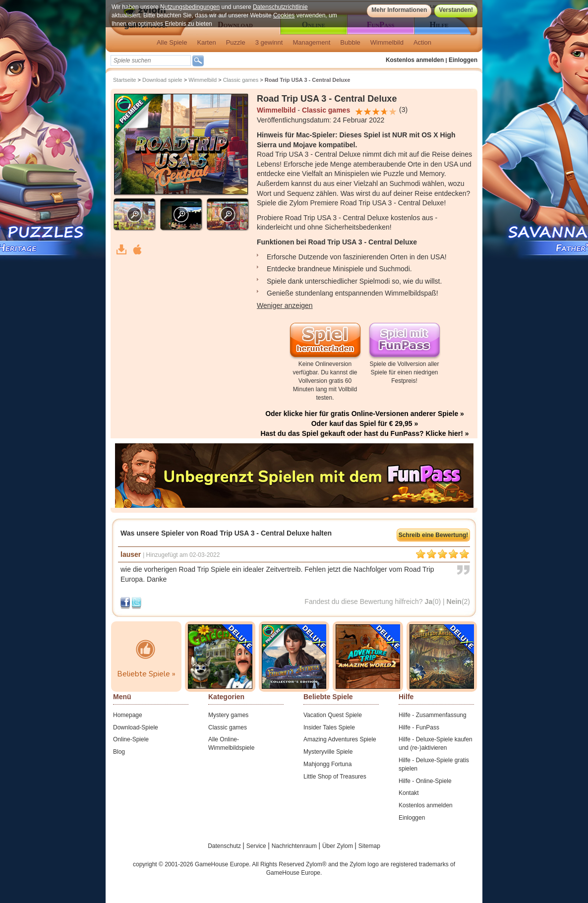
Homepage (128, 715)
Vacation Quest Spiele (333, 715)
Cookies (284, 15)
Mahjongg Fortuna (327, 764)
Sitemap (369, 846)
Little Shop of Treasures (335, 777)
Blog (119, 752)
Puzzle (236, 42)
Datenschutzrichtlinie (280, 7)
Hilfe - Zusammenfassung (433, 715)
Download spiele (162, 80)
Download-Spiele (136, 727)
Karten (206, 42)
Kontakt (409, 793)
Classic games (241, 80)
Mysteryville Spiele (328, 752)
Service (257, 846)
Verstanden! (456, 10)
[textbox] (151, 60)
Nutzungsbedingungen (190, 7)
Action (422, 42)
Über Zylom (338, 846)
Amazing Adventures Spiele (340, 739)
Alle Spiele (172, 42)
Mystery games (228, 715)
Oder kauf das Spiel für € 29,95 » (365, 423)
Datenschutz (225, 846)
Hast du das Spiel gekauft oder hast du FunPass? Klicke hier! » (364, 433)
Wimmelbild (387, 42)
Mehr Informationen (399, 10)
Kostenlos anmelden (415, 60)
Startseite (124, 80)
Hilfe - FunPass (419, 727)
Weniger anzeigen (285, 305)
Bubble (350, 42)
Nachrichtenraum (295, 846)
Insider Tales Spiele (329, 727)
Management (311, 42)
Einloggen (463, 60)
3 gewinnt (269, 42)
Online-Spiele (131, 739)
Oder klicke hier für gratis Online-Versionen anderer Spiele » (365, 414)
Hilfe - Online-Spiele (425, 781)
